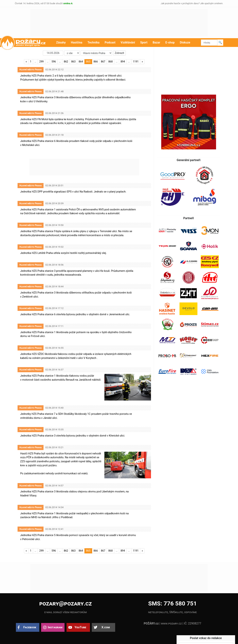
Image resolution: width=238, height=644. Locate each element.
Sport (144, 42)
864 (81, 62)
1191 (136, 62)
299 (41, 62)
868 (111, 62)
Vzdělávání (128, 42)
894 (123, 62)
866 (96, 62)
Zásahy (61, 42)
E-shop (170, 42)
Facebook (30, 627)
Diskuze (185, 42)
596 (54, 62)
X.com (106, 627)
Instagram (55, 627)
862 (66, 62)
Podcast (110, 42)
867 (103, 62)
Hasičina (77, 42)
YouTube (80, 627)
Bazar (156, 42)
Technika (93, 42)
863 (73, 62)
